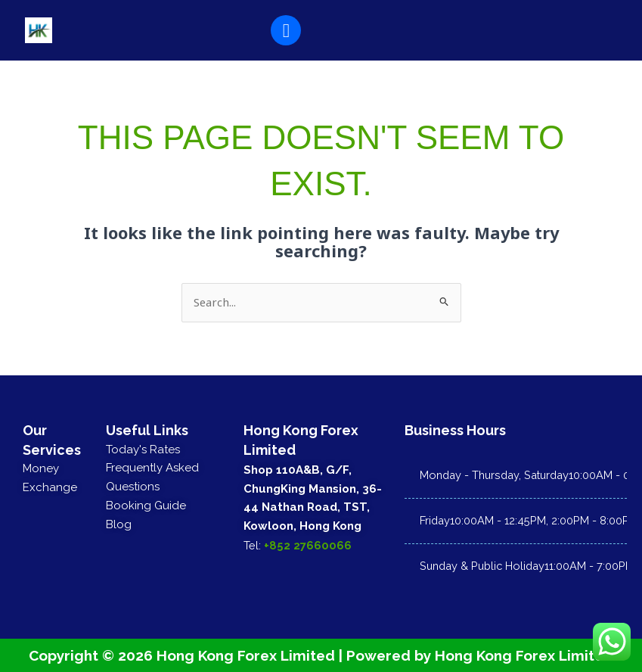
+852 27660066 (308, 544)
